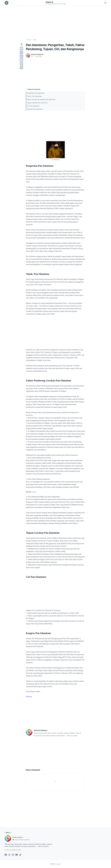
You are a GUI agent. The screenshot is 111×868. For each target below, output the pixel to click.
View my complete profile (15, 850)
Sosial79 (50, 2)
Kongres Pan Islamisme (35, 109)
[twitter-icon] (9, 855)
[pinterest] (21, 64)
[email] (21, 68)
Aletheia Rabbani (19, 837)
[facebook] (21, 49)
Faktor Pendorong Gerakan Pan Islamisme (41, 99)
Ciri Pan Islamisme (33, 106)
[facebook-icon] (6, 855)
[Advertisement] (55, 22)
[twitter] (21, 52)
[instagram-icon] (13, 855)
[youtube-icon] (17, 855)
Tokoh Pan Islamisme (34, 96)
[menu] (6, 3)
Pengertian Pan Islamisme (36, 93)
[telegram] (21, 60)
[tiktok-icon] (20, 855)
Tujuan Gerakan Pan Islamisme (37, 103)
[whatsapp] (21, 56)
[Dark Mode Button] (105, 3)
